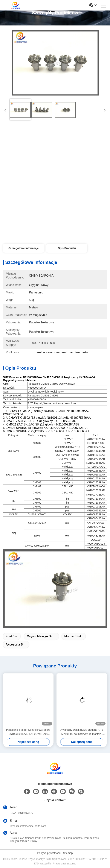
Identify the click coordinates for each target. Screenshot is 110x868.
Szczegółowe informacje (24, 248)
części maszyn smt (41, 636)
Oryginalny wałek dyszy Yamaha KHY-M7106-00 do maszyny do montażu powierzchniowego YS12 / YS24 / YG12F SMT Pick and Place (82, 732)
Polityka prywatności (49, 853)
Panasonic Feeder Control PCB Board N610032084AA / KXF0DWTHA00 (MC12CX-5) (28, 732)
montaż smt (73, 636)
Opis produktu (67, 248)
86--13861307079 (22, 813)
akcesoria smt (16, 644)
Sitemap (68, 853)
